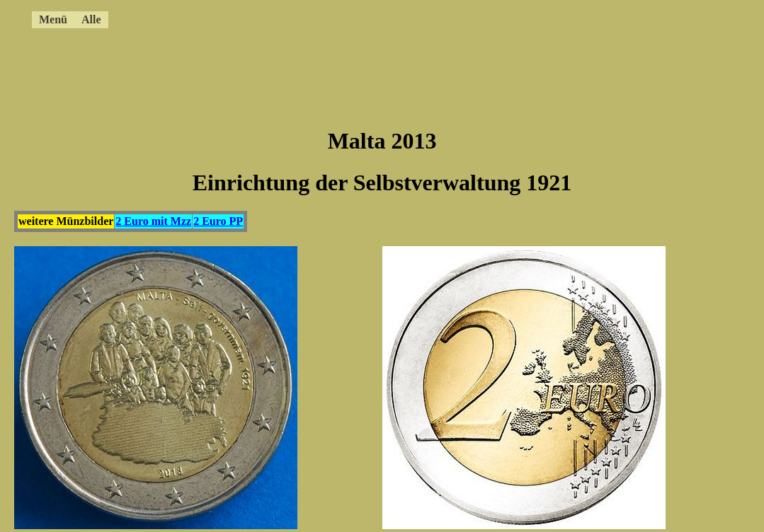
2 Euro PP (218, 221)
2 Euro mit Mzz (153, 221)
